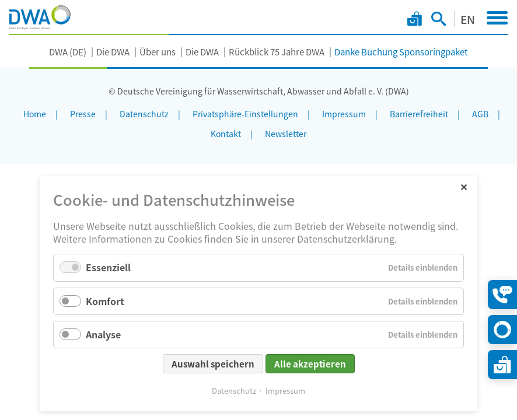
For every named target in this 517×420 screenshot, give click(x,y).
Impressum (285, 391)
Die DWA (113, 52)
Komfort (105, 301)
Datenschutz (234, 391)
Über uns (158, 52)
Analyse (103, 334)
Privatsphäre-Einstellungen (245, 114)
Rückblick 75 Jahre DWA (277, 52)
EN (468, 19)
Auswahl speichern (213, 364)
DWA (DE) (68, 52)
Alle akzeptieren (310, 364)
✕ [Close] (464, 186)
